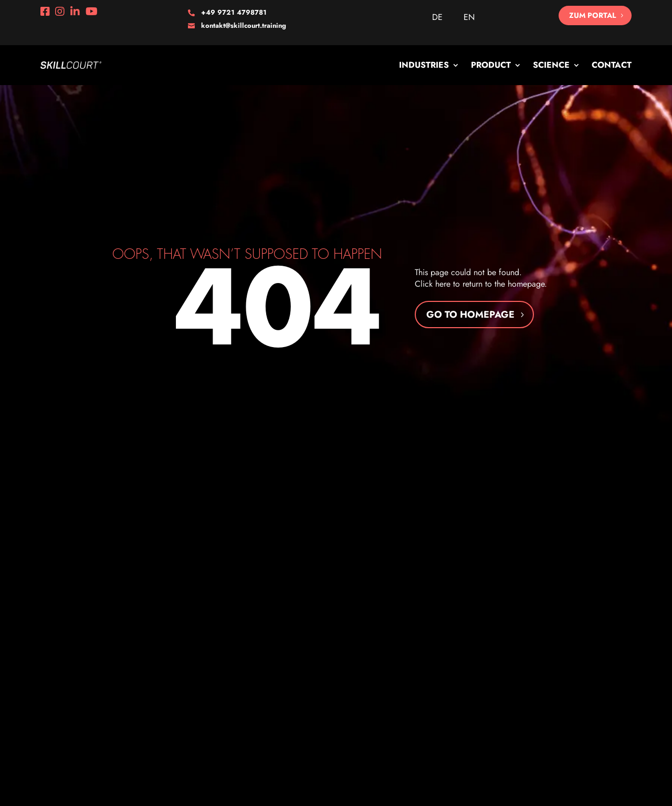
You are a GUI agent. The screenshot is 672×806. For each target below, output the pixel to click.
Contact (612, 65)
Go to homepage (470, 315)
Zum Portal (592, 15)
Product (491, 65)
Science (551, 65)
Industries (424, 65)
